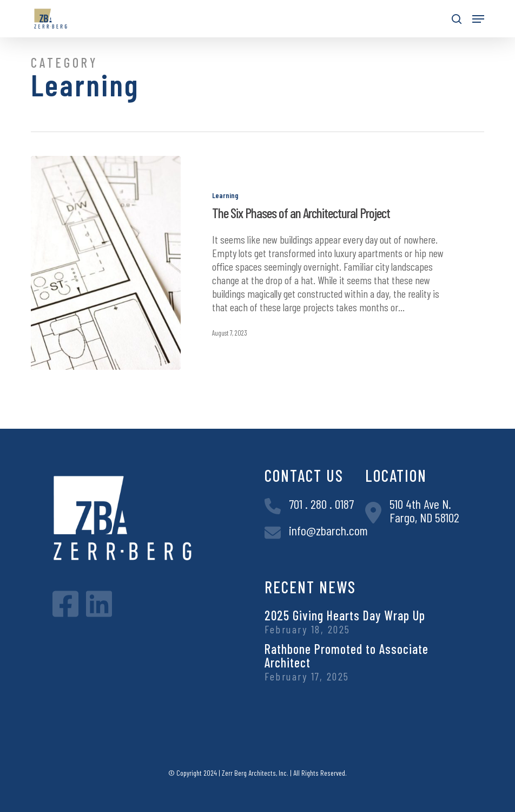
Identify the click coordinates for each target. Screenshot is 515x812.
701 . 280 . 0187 (321, 504)
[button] (478, 19)
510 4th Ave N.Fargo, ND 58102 (424, 510)
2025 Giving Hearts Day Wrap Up (345, 615)
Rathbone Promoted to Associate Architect (346, 656)
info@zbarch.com (328, 530)
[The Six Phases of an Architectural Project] (105, 263)
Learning (225, 195)
